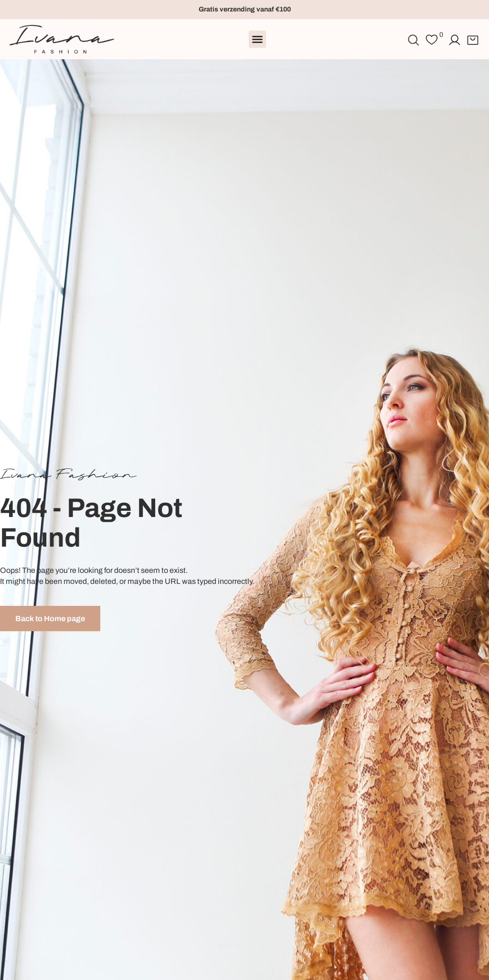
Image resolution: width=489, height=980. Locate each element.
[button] (257, 39)
